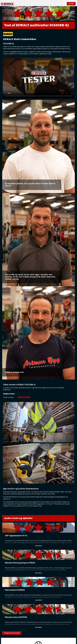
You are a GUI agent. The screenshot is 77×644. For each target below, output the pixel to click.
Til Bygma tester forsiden (12, 633)
